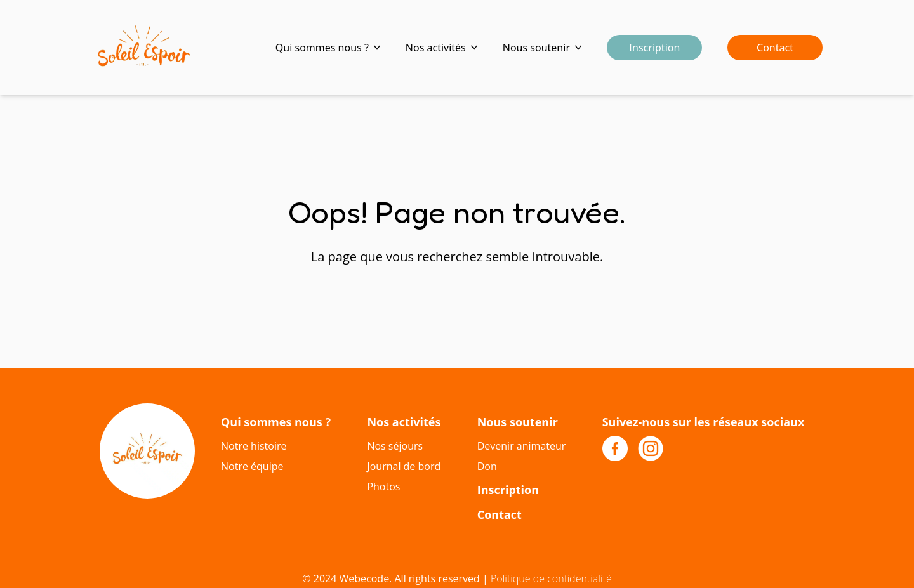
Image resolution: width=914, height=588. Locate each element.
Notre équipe (252, 466)
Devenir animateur (522, 446)
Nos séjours (395, 446)
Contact (775, 48)
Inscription (655, 48)
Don (487, 466)
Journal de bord (404, 466)
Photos (383, 487)
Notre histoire (254, 446)
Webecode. (366, 578)
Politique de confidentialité (551, 578)
